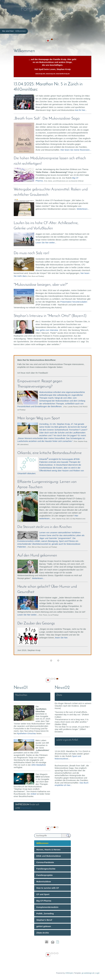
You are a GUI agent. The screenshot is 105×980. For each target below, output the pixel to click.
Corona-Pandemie (45, 862)
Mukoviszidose (44, 882)
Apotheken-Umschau (26, 733)
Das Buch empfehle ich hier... (72, 784)
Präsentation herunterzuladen (74, 302)
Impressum (26, 808)
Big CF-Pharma (44, 901)
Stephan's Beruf (44, 920)
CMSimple (69, 973)
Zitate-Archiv (43, 933)
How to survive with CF (48, 888)
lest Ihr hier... (81, 110)
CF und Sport (43, 894)
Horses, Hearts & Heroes (48, 850)
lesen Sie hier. (62, 638)
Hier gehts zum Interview (47, 330)
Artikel (33, 794)
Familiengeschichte (46, 869)
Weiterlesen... (83, 209)
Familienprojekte (45, 875)
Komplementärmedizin (47, 907)
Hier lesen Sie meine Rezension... (76, 150)
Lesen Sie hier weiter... (46, 243)
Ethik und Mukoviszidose (49, 856)
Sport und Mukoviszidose (68, 757)
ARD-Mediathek (39, 765)
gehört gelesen (44, 926)
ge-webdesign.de (88, 973)
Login (98, 973)
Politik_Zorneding (45, 914)
